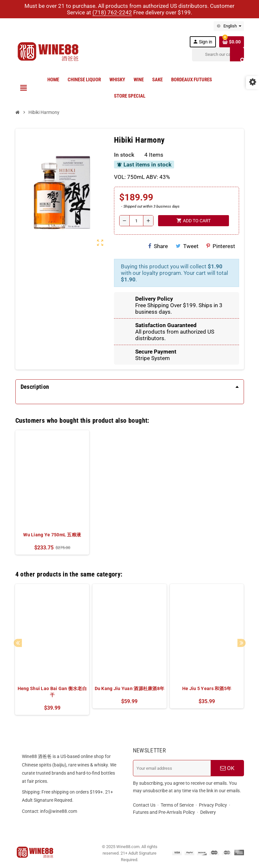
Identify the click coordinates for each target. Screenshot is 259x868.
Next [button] (242, 643)
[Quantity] (136, 221)
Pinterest (221, 246)
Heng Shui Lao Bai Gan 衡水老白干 (52, 692)
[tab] (130, 387)
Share (158, 246)
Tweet (187, 246)
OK (227, 768)
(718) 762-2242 (112, 12)
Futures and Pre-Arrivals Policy (164, 812)
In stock (124, 155)
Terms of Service (177, 805)
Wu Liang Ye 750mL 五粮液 (52, 535)
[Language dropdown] (229, 26)
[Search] (218, 54)
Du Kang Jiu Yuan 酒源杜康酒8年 (130, 688)
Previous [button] (18, 643)
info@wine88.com (59, 811)
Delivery (208, 812)
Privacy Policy (213, 805)
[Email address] (172, 768)
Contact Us (144, 805)
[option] (52, 492)
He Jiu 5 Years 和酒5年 (207, 688)
